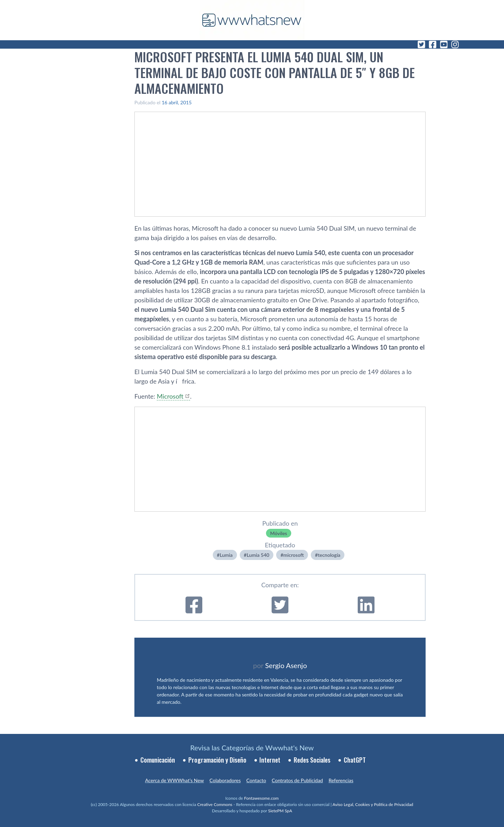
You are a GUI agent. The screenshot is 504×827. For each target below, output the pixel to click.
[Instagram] (455, 44)
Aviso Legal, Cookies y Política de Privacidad (373, 804)
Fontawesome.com (261, 798)
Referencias (341, 780)
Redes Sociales (312, 760)
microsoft (294, 555)
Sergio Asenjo (286, 665)
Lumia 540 (258, 555)
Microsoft (170, 396)
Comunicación (158, 760)
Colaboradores (225, 780)
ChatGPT (355, 760)
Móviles (279, 533)
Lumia (226, 555)
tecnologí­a (329, 555)
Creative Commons (215, 804)
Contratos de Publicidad (297, 780)
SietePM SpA (280, 811)
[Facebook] (433, 44)
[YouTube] (444, 44)
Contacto (256, 780)
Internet (270, 760)
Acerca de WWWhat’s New (174, 780)
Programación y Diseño (217, 760)
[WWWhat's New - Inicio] (252, 20)
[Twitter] (421, 44)
